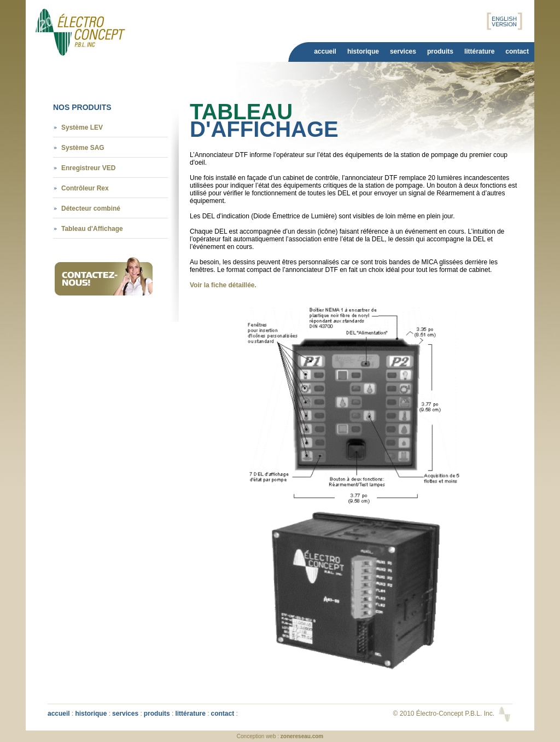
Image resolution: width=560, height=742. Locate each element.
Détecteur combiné (91, 208)
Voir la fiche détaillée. (223, 285)
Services (403, 51)
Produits (440, 51)
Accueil (325, 51)
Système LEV (82, 127)
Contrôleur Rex (85, 188)
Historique (363, 51)
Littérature (479, 51)
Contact (517, 51)
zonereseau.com (302, 736)
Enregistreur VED (88, 168)
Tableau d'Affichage (92, 229)
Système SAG (83, 148)
